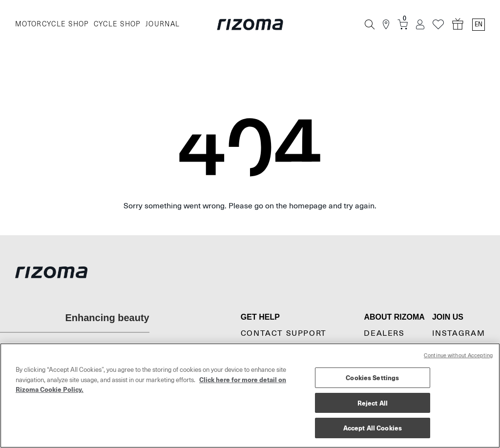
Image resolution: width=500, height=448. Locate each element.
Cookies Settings (372, 377)
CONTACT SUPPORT (284, 333)
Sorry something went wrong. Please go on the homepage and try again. (250, 206)
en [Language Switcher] (479, 24)
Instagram (458, 333)
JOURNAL (163, 24)
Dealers (384, 333)
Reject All (373, 403)
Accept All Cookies (373, 428)
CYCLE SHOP (117, 24)
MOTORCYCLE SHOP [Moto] (52, 24)
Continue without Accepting (458, 356)
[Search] (370, 24)
